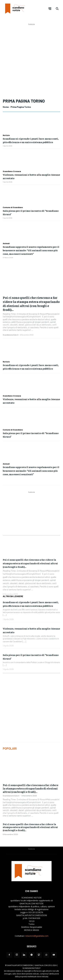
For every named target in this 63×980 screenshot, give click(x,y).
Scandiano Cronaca (12, 171)
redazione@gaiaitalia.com (37, 936)
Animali (6, 243)
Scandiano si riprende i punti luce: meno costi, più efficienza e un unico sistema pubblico (31, 140)
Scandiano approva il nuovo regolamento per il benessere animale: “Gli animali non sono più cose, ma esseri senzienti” (31, 250)
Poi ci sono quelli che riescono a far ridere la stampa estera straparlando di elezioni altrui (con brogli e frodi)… (31, 303)
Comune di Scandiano (13, 207)
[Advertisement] (31, 57)
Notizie (6, 135)
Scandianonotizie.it (11, 335)
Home (6, 107)
